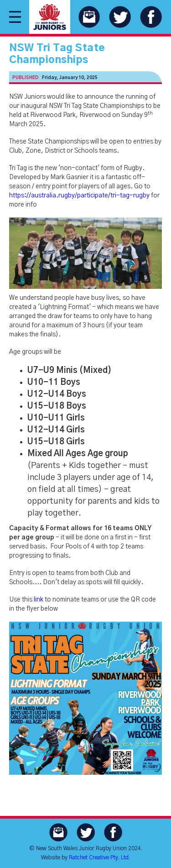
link (39, 600)
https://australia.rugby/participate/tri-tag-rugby (79, 196)
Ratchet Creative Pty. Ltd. (99, 857)
